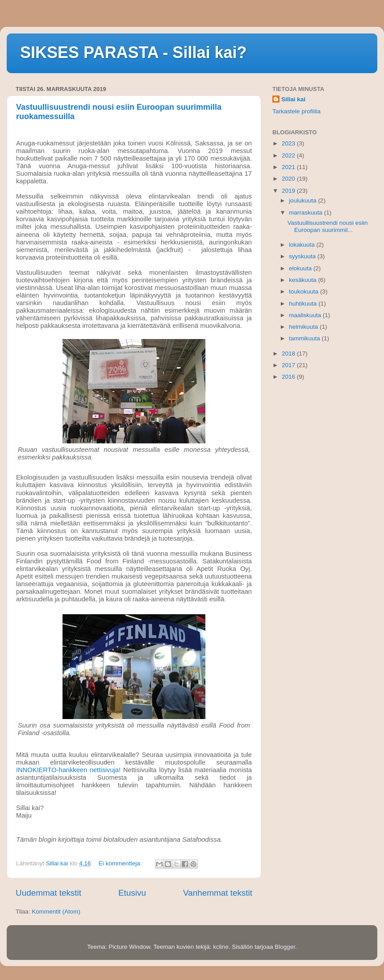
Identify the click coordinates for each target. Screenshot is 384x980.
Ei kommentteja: (121, 863)
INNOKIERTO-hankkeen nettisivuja (67, 770)
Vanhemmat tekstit (218, 893)
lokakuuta (303, 245)
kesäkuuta (303, 280)
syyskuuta (303, 256)
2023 (289, 143)
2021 (289, 167)
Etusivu (132, 893)
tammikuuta (305, 338)
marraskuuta (307, 213)
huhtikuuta (304, 304)
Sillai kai (293, 99)
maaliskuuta (306, 315)
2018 (289, 354)
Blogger (285, 947)
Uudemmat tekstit (48, 893)
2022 (289, 155)
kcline (221, 947)
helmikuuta (304, 327)
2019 (289, 191)
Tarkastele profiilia (296, 111)
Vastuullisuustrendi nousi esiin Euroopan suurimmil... (328, 226)
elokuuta (301, 268)
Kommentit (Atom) (56, 912)
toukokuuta (305, 292)
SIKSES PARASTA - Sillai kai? (133, 52)
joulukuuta (303, 201)
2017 (289, 365)
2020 (289, 179)
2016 (289, 377)
